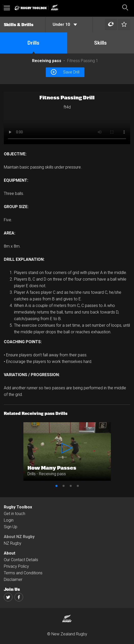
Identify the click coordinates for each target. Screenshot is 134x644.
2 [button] (64, 486)
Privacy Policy (16, 566)
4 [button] (78, 486)
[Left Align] (111, 25)
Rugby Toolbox (18, 507)
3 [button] (71, 486)
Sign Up (11, 527)
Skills (100, 43)
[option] (67, 118)
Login (9, 520)
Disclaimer (13, 579)
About (10, 553)
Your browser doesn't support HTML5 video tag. (67, 118)
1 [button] (56, 486)
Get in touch (14, 514)
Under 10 (65, 24)
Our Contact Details (21, 560)
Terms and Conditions (23, 573)
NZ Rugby (13, 543)
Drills (33, 43)
